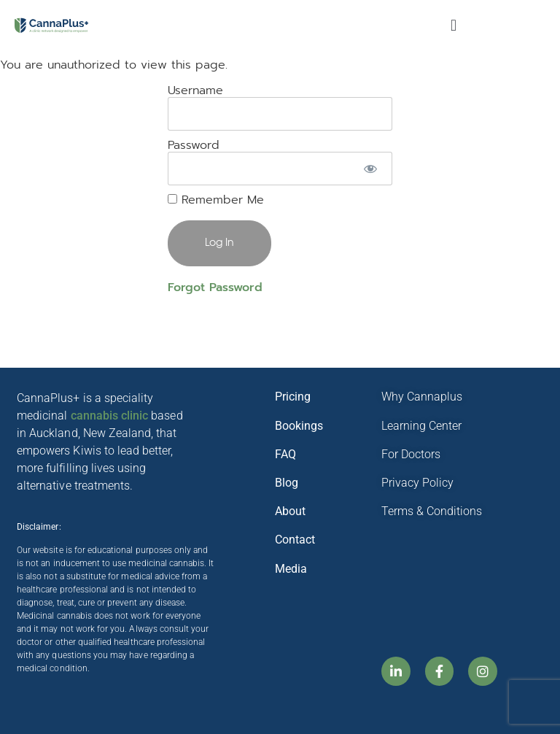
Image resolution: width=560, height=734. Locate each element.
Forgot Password (215, 287)
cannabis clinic (110, 416)
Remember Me (216, 200)
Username (195, 90)
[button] (453, 26)
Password (194, 144)
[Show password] (370, 169)
